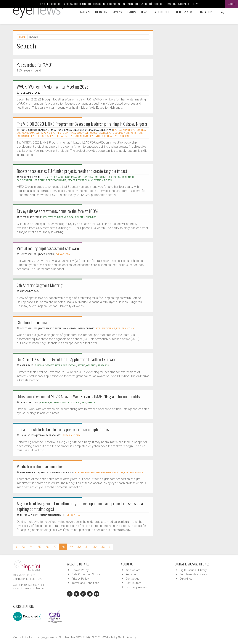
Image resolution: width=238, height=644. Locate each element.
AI (79, 403)
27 (55, 547)
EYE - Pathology (40, 136)
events (52, 217)
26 (47, 547)
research (103, 365)
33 (103, 547)
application (70, 365)
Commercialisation (110, 177)
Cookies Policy (188, 4)
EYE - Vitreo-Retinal (102, 136)
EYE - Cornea (138, 130)
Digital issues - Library (193, 570)
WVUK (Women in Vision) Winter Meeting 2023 (53, 87)
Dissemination (73, 177)
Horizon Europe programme (50, 180)
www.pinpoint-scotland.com (30, 588)
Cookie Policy (80, 570)
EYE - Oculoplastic (95, 133)
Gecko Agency (127, 637)
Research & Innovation (90, 180)
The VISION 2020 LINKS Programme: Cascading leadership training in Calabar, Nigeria (82, 124)
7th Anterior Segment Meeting (40, 285)
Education (101, 12)
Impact (71, 180)
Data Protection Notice (86, 574)
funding (39, 365)
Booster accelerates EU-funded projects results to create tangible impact (72, 171)
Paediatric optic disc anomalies (40, 466)
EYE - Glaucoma (26, 133)
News (144, 12)
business (91, 217)
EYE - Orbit (132, 133)
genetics (91, 365)
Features (84, 12)
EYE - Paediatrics (106, 328)
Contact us (206, 12)
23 (23, 547)
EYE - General (122, 136)
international (58, 403)
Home (22, 37)
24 (31, 547)
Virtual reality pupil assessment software (48, 248)
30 (79, 547)
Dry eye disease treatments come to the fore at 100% (58, 211)
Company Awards (136, 587)
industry (80, 217)
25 (39, 547)
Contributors (133, 583)
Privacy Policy (80, 579)
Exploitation (90, 177)
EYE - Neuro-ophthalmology (67, 133)
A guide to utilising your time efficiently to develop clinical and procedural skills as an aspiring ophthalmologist (81, 506)
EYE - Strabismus (79, 136)
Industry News (184, 12)
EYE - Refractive (59, 136)
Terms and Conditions (85, 583)
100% (44, 217)
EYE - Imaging (43, 133)
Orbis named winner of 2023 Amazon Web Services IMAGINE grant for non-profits (78, 396)
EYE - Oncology (116, 133)
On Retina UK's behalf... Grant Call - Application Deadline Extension (67, 359)
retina (81, 365)
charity (45, 403)
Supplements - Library (193, 574)
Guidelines (186, 579)
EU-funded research (52, 177)
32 (95, 547)
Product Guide (162, 12)
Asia (84, 403)
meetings (63, 217)
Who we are (133, 570)
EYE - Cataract (122, 130)
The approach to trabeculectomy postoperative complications (63, 429)
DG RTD (108, 180)
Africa (91, 403)
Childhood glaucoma (32, 322)
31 (87, 547)
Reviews (117, 12)
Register (131, 574)
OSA (71, 217)
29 (71, 547)
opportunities (53, 365)
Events (132, 12)
